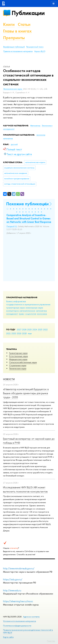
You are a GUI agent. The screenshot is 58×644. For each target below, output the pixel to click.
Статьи (24, 24)
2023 (40, 329)
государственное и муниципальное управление (28, 304)
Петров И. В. (12, 226)
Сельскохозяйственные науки (23, 362)
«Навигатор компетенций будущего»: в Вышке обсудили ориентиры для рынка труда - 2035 (26, 393)
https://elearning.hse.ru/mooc (18, 601)
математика (41, 311)
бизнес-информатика (16, 301)
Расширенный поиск (35, 47)
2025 (29, 329)
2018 (24, 333)
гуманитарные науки (15, 308)
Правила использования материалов (18, 51)
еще (30, 333)
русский (14, 144)
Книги (9, 24)
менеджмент (12, 314)
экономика (42, 314)
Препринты (14, 38)
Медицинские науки (18, 359)
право (22, 314)
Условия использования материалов (20, 621)
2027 (19, 329)
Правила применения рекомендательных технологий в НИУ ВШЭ (28, 631)
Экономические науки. (13, 89)
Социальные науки (18, 365)
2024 (35, 329)
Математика (35, 126)
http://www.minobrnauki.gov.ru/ (19, 568)
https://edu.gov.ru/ (13, 579)
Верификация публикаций (14, 47)
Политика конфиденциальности (17, 626)
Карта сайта (8, 637)
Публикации (28, 13)
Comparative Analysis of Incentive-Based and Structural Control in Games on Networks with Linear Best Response (29, 218)
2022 (45, 329)
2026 (24, 329)
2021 (8, 333)
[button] (7, 209)
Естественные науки (18, 356)
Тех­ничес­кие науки (18, 368)
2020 (14, 333)
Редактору (51, 641)
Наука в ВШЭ (40, 51)
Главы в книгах (17, 31)
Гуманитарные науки (18, 353)
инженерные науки (34, 308)
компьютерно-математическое (21, 311)
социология (31, 314)
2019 (19, 333)
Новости (9, 379)
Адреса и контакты (31, 617)
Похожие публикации (27, 204)
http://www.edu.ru (12, 590)
